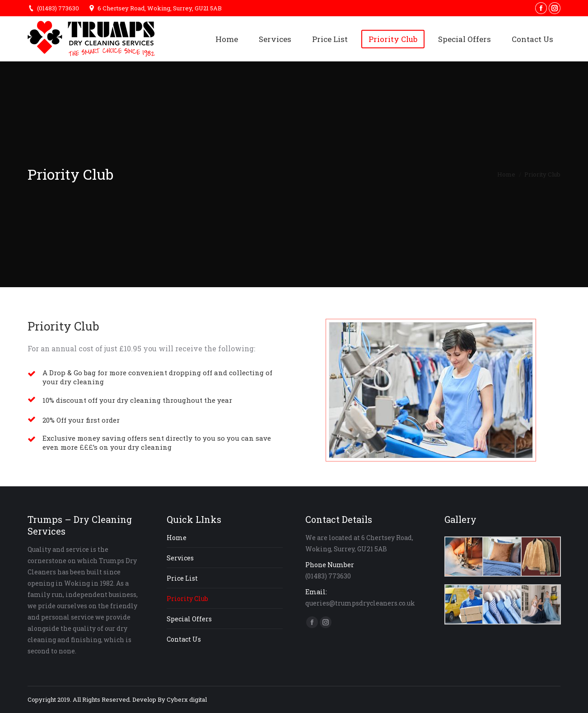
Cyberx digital (187, 699)
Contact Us (184, 639)
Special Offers (189, 619)
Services (180, 558)
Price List (182, 578)
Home (506, 174)
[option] (431, 390)
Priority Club (187, 599)
